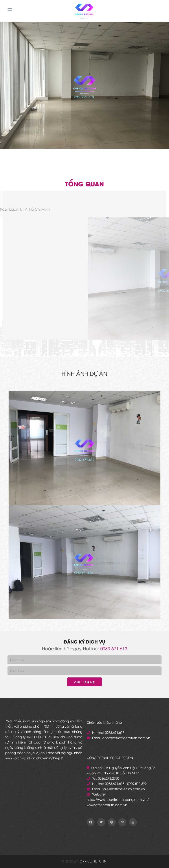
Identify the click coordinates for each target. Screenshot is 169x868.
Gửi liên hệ (84, 682)
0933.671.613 (114, 648)
